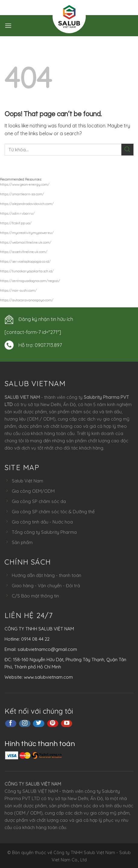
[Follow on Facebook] (11, 724)
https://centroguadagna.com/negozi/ (30, 281)
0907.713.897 (48, 345)
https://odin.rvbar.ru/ (17, 213)
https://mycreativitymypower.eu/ (27, 233)
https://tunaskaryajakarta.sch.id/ (27, 271)
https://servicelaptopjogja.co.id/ (25, 261)
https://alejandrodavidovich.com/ (27, 204)
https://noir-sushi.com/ (18, 290)
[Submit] (127, 150)
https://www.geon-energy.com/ (25, 184)
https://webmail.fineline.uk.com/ (26, 242)
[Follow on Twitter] (39, 724)
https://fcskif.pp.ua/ (16, 223)
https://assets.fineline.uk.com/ (24, 252)
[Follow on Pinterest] (53, 724)
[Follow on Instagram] (25, 724)
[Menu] (8, 26)
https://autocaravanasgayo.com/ (27, 300)
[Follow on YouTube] (67, 724)
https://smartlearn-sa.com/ (22, 194)
